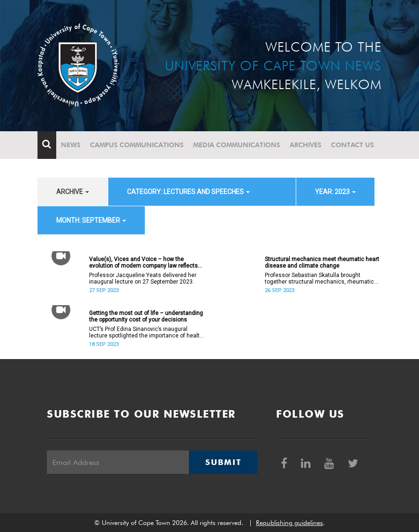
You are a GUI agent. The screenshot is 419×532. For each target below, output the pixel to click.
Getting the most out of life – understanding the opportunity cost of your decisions (146, 316)
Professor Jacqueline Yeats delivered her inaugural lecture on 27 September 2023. (143, 278)
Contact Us (352, 145)
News (71, 145)
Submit (223, 462)
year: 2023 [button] (335, 192)
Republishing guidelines (289, 523)
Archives (306, 145)
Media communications (237, 145)
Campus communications (137, 145)
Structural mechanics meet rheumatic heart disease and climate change (322, 262)
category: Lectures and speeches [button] (188, 192)
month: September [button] (91, 220)
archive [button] (73, 192)
